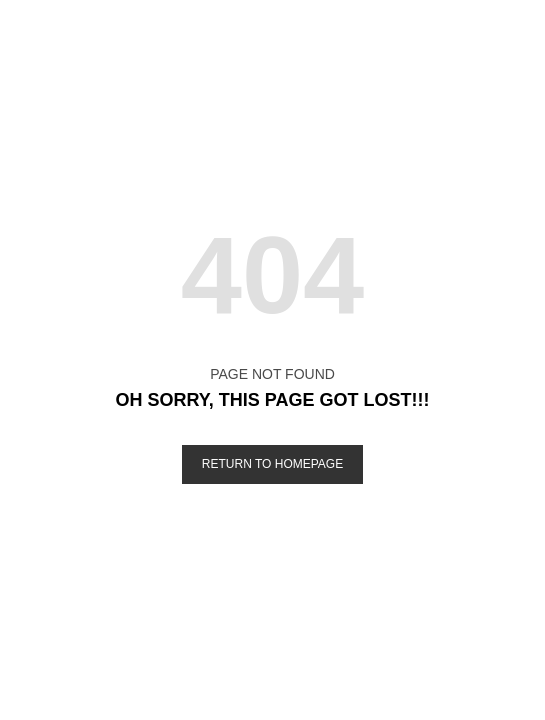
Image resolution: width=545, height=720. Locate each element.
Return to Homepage (272, 464)
